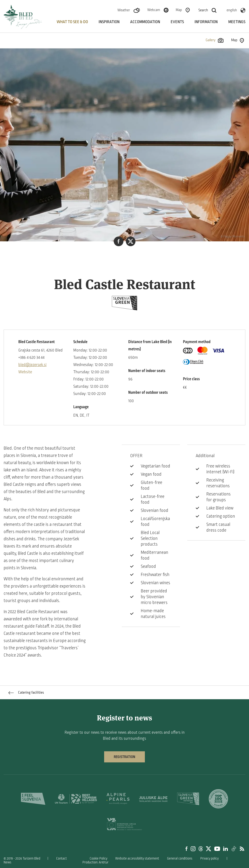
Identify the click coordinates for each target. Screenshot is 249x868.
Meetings (237, 22)
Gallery (215, 40)
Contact (61, 858)
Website (25, 372)
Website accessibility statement (137, 858)
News (7, 862)
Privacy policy (209, 858)
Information (206, 22)
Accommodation (145, 22)
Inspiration (109, 22)
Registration (124, 757)
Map (179, 10)
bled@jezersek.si (32, 365)
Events (177, 22)
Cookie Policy (98, 858)
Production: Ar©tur (95, 862)
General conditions (180, 858)
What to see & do (72, 22)
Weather (124, 10)
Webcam (154, 10)
